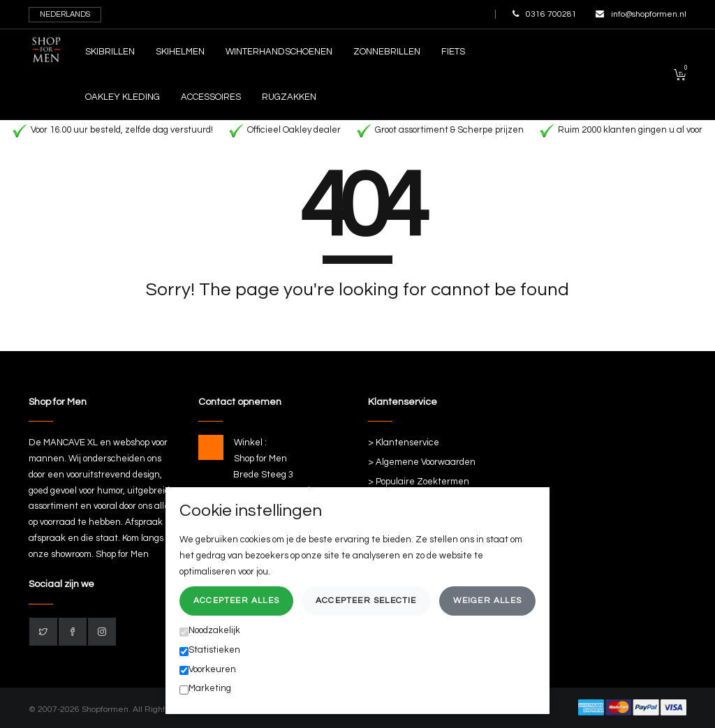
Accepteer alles (236, 601)
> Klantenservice (404, 443)
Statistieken (210, 651)
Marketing (205, 689)
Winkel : (250, 443)
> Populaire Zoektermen (419, 482)
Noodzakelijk (210, 631)
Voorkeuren (208, 670)
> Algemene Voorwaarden (422, 462)
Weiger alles (487, 601)
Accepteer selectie (366, 601)
